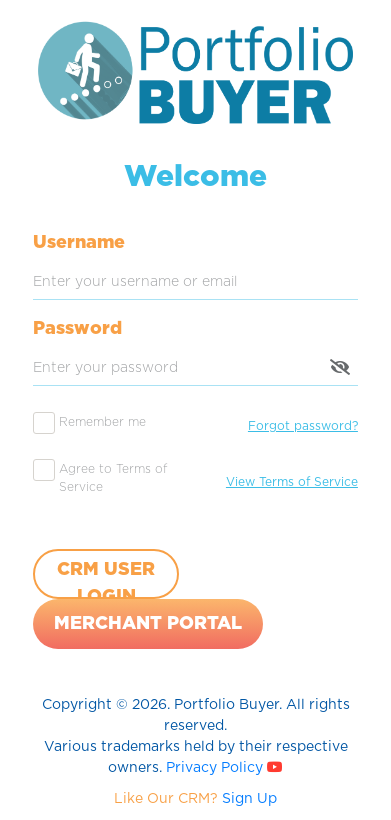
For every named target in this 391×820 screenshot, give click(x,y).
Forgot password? (303, 426)
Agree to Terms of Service (113, 478)
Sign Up (249, 799)
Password (77, 329)
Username (79, 243)
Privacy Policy (216, 768)
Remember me (102, 422)
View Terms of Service (292, 482)
